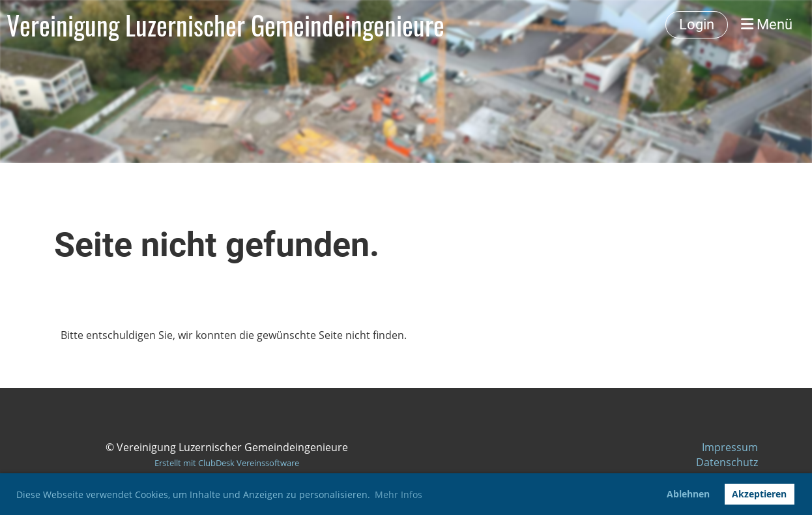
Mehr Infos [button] (399, 494)
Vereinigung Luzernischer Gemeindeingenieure (225, 25)
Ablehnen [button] (688, 494)
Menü (767, 24)
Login (697, 24)
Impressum (730, 447)
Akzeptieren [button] (759, 494)
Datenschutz (727, 462)
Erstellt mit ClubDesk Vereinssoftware (227, 463)
